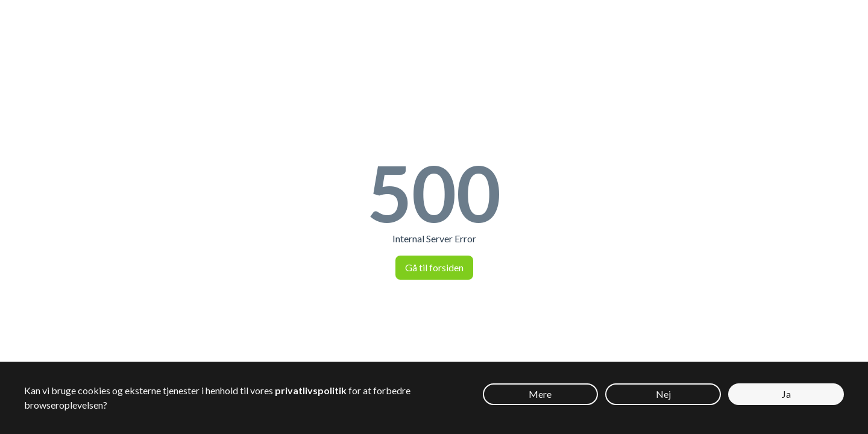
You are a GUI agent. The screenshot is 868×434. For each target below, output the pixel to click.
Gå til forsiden (434, 267)
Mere (540, 394)
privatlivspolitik (311, 390)
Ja (786, 394)
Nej (663, 394)
